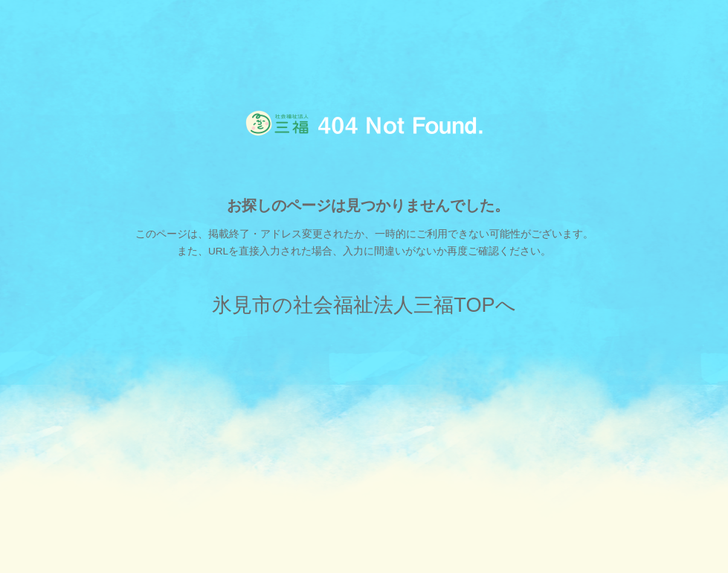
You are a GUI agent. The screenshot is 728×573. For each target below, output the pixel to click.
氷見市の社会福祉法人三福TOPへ (364, 305)
